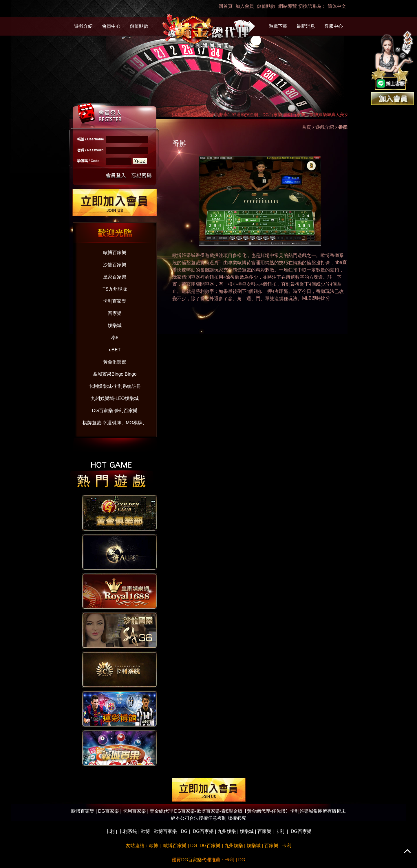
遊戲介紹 (83, 26)
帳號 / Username (91, 139)
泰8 (115, 338)
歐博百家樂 (115, 253)
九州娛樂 (227, 831)
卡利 (110, 831)
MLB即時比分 (316, 298)
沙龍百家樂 (115, 265)
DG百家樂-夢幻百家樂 (115, 411)
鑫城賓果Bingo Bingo (115, 374)
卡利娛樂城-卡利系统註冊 (115, 386)
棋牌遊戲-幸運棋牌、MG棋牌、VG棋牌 (115, 424)
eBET (115, 350)
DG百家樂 (203, 831)
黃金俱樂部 (115, 362)
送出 (116, 175)
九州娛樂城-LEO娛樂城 (115, 398)
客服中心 (334, 26)
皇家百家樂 (115, 277)
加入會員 (245, 6)
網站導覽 (288, 6)
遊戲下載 (278, 26)
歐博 (325, 255)
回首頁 (226, 6)
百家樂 (115, 313)
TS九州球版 (115, 289)
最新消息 (306, 26)
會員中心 (111, 26)
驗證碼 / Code (88, 161)
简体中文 (337, 6)
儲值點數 (266, 6)
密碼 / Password (90, 150)
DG (184, 831)
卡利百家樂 (115, 301)
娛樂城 (115, 325)
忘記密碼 (140, 175)
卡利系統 (128, 831)
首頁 (306, 127)
